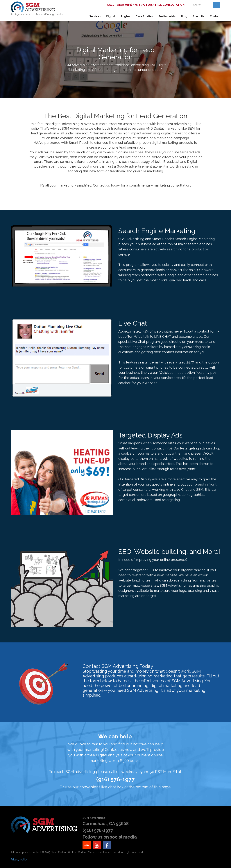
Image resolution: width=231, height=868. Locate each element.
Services (95, 16)
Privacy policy (19, 860)
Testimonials (167, 16)
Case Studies (144, 16)
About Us (199, 16)
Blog (184, 16)
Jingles (125, 16)
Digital (111, 16)
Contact (215, 16)
